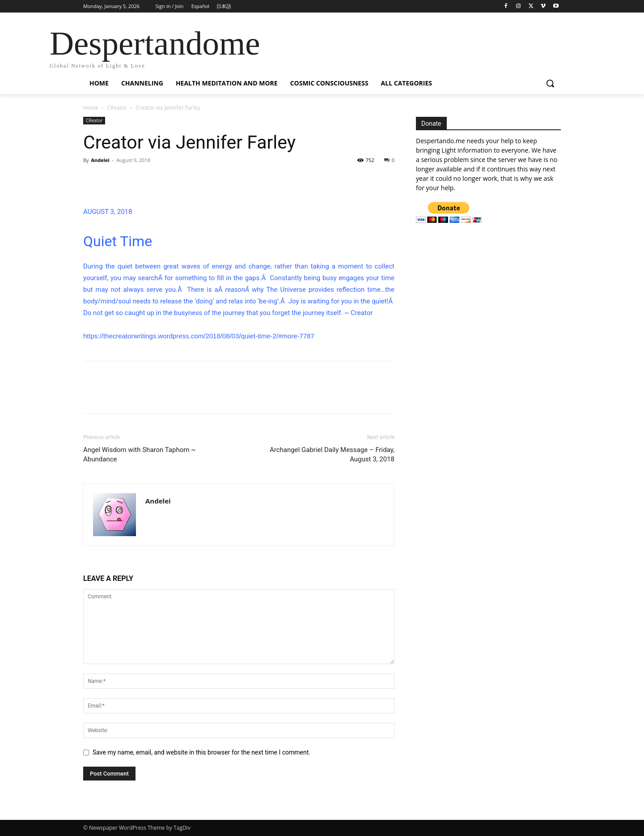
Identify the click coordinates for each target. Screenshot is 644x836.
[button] (550, 83)
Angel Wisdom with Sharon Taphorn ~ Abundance (140, 454)
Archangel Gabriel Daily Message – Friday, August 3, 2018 (332, 454)
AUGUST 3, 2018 (108, 212)
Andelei (100, 160)
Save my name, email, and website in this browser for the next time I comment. (201, 752)
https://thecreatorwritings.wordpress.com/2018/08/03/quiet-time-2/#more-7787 (199, 336)
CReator (117, 108)
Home (91, 108)
